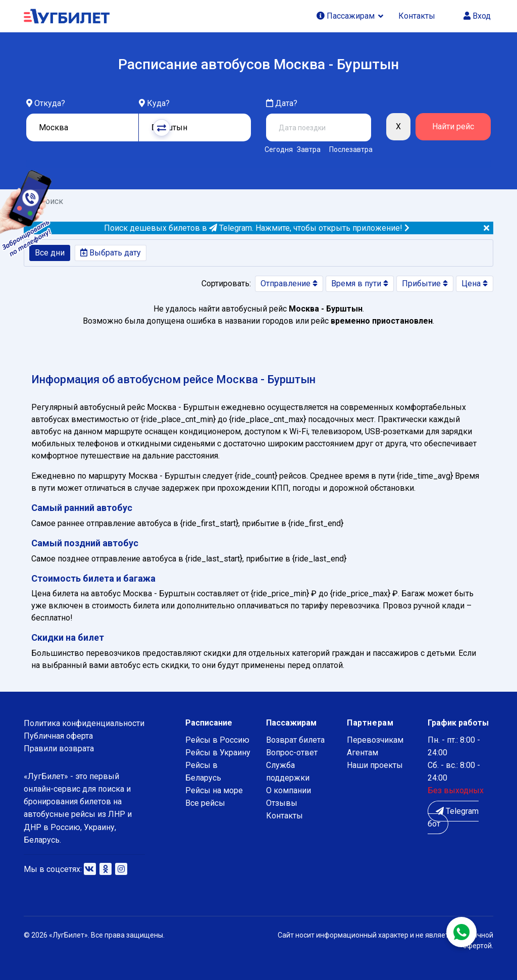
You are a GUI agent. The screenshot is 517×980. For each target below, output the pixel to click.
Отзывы (282, 803)
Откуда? (50, 103)
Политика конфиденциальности (84, 723)
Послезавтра (351, 149)
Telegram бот (453, 817)
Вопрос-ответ (292, 753)
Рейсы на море (214, 790)
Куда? (158, 103)
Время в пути (360, 283)
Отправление (289, 283)
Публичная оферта (58, 736)
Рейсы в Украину (218, 753)
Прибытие (425, 283)
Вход (477, 16)
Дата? (282, 103)
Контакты (417, 16)
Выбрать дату (111, 253)
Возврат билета (295, 740)
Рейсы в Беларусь (203, 771)
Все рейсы (205, 803)
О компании (289, 790)
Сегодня (277, 149)
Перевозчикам (375, 740)
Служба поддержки (288, 771)
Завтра (309, 149)
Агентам (363, 753)
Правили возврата (59, 749)
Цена (475, 283)
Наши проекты (375, 765)
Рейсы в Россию (217, 740)
